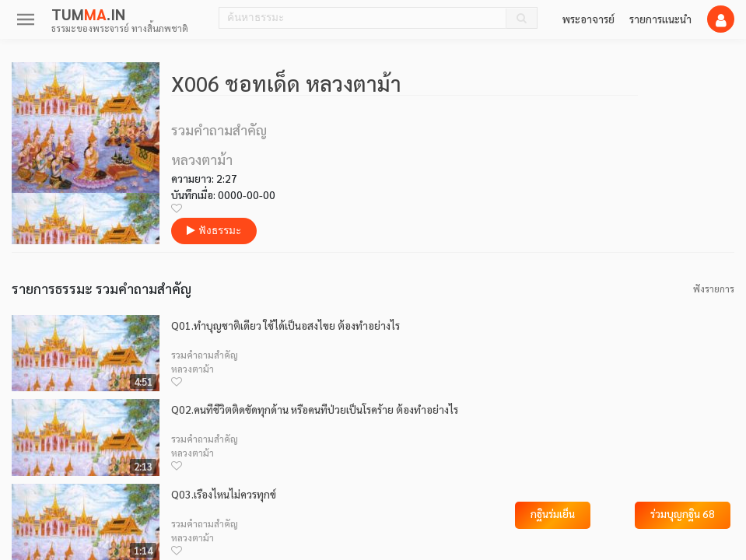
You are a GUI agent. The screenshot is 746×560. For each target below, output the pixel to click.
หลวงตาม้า (193, 369)
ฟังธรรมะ (214, 231)
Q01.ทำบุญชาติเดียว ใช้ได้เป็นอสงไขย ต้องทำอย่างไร (285, 325)
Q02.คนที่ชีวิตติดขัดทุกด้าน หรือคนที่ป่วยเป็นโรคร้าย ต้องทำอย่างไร (315, 409)
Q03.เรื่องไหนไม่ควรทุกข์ (224, 494)
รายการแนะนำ (660, 19)
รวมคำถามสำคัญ (205, 355)
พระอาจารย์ (588, 19)
